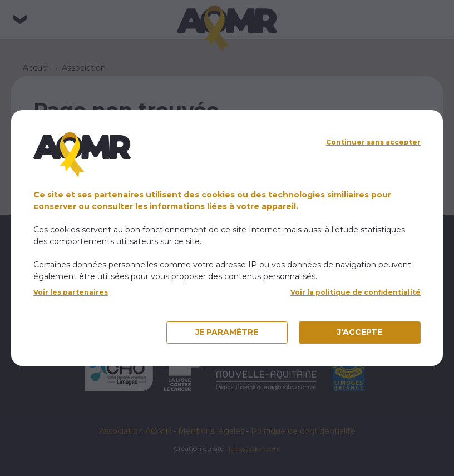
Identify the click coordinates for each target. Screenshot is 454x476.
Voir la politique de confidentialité (356, 292)
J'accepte (360, 332)
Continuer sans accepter (373, 142)
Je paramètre (227, 332)
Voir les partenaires (71, 292)
